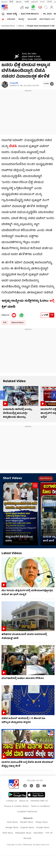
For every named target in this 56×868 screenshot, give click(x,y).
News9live (38, 833)
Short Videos (12, 478)
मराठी (27, 2)
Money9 (27, 838)
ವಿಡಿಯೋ (11, 19)
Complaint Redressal (27, 812)
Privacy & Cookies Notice (16, 806)
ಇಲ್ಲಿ (52, 301)
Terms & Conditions (40, 806)
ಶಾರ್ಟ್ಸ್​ (21, 19)
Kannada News (8, 26)
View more (46, 478)
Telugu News (42, 822)
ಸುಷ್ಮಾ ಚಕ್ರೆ (14, 83)
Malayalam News (23, 833)
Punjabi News (43, 828)
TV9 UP (49, 833)
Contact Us (12, 801)
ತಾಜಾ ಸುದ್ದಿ (12, 14)
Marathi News (27, 822)
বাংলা (42, 2)
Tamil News (8, 833)
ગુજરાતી (34, 2)
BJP (5, 323)
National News (18, 323)
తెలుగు (19, 2)
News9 (4, 2)
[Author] (5, 85)
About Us (24, 801)
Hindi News (12, 822)
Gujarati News (27, 828)
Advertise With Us (39, 801)
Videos (21, 26)
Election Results (30, 14)
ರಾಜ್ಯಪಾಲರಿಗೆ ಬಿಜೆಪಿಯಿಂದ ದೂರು (19, 539)
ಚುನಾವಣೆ (32, 19)
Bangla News (12, 828)
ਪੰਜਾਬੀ (49, 2)
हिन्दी (12, 2)
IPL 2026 (47, 14)
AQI (27, 8)
